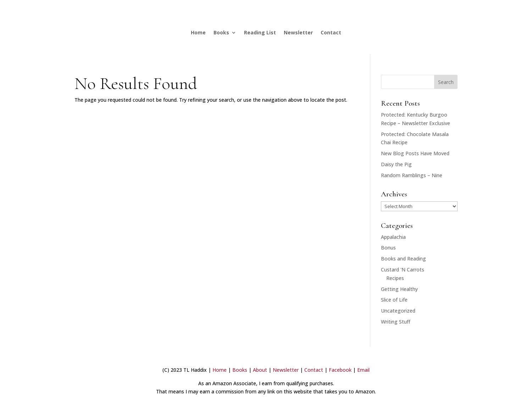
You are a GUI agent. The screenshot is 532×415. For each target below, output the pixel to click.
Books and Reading (403, 259)
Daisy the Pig (396, 164)
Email (363, 370)
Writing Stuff (396, 322)
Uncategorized (398, 311)
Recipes (395, 278)
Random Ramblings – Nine (412, 175)
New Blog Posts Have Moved (415, 153)
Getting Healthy (399, 289)
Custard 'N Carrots (403, 270)
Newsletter (298, 32)
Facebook (340, 370)
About (260, 370)
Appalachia (393, 237)
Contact (331, 32)
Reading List (260, 32)
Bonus (388, 248)
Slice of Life (394, 300)
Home (198, 32)
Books (221, 32)
